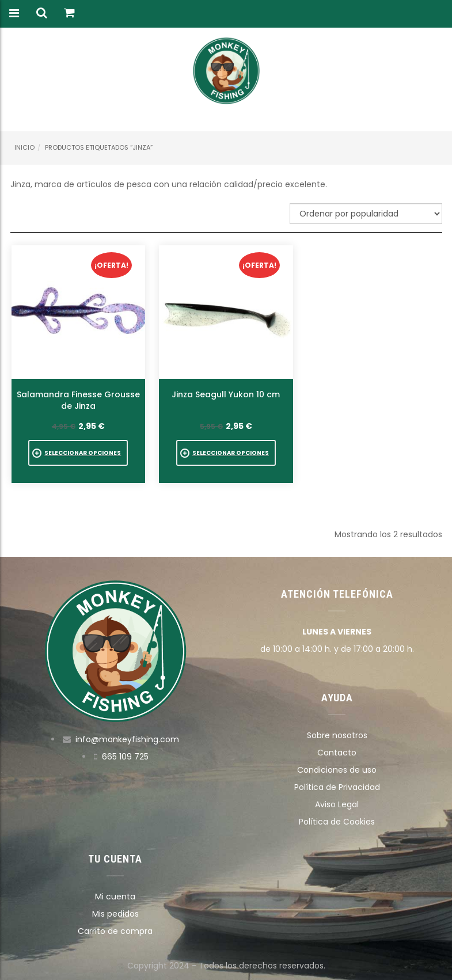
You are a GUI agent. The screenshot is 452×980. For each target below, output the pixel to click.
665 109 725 (125, 757)
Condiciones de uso (337, 770)
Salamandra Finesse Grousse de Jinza (78, 400)
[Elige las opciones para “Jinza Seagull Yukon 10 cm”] (226, 453)
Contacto (337, 753)
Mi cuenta (115, 897)
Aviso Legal (337, 804)
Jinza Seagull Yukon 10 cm (226, 394)
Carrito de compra (115, 931)
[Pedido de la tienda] (366, 214)
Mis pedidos (115, 914)
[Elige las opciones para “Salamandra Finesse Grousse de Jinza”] (78, 453)
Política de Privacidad (337, 787)
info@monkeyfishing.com (127, 739)
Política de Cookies (337, 822)
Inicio (24, 147)
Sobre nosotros (337, 735)
